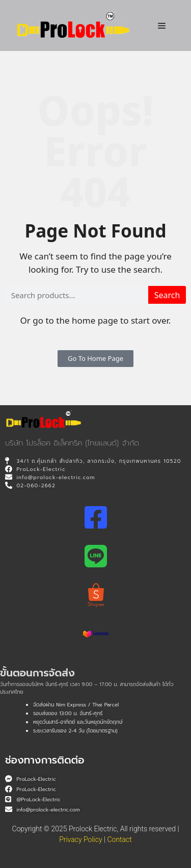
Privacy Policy (80, 839)
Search (167, 295)
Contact (119, 839)
